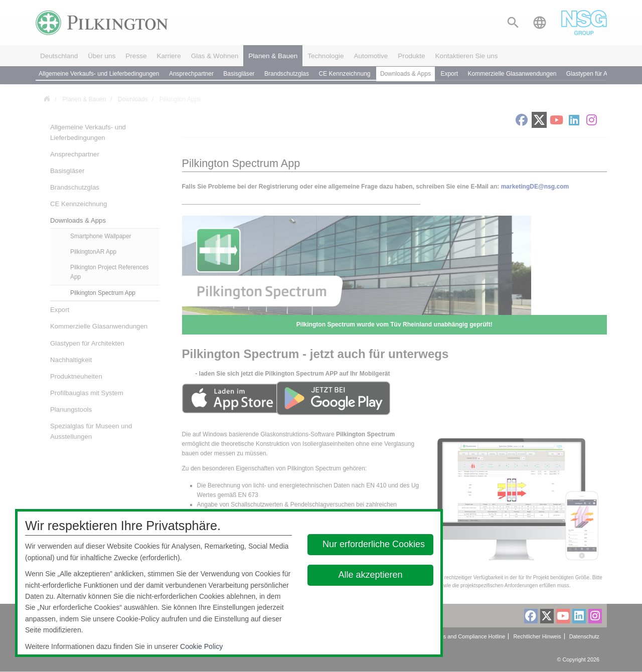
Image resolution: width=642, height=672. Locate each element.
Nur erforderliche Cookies (374, 544)
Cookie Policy (201, 646)
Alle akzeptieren (371, 575)
